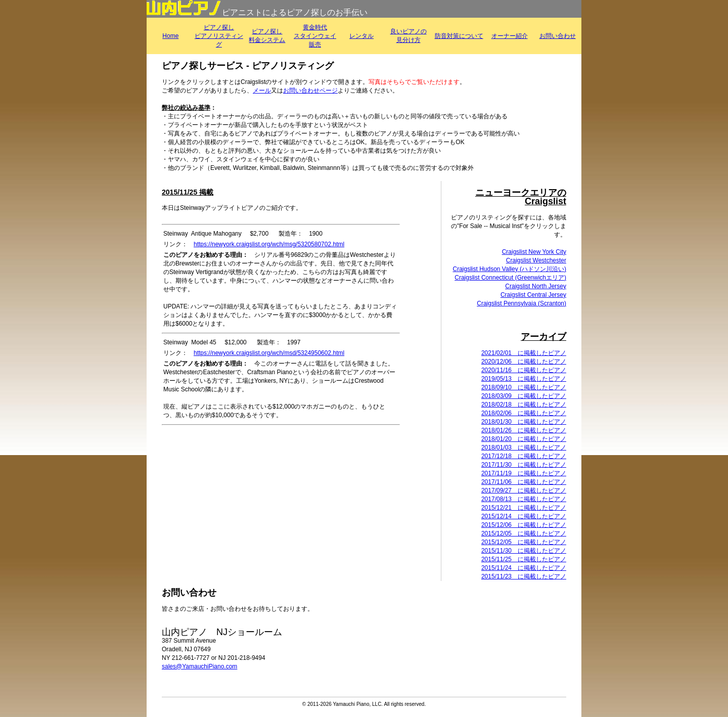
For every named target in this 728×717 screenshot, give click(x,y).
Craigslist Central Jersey (533, 295)
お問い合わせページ (310, 91)
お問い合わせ (558, 36)
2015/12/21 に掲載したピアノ (524, 508)
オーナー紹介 (510, 36)
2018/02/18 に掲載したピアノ (524, 405)
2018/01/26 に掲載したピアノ (524, 430)
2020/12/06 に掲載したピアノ (524, 362)
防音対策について (459, 36)
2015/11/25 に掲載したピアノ (524, 559)
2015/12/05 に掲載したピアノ (524, 533)
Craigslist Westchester (536, 260)
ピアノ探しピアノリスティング (219, 36)
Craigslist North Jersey (536, 286)
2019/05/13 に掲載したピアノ (524, 379)
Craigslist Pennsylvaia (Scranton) (521, 303)
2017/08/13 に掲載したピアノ (524, 499)
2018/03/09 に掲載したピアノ (524, 396)
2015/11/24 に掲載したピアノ (524, 568)
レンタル (361, 36)
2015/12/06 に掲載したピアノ (524, 525)
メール (262, 91)
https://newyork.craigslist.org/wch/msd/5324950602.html (269, 353)
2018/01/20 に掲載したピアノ (524, 439)
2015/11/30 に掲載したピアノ (524, 551)
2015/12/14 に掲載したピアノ (524, 516)
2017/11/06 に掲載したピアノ (524, 482)
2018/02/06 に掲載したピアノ (524, 413)
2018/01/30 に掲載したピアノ (524, 422)
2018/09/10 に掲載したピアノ (524, 387)
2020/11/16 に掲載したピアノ (524, 370)
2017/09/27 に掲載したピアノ (524, 490)
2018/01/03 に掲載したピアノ (524, 447)
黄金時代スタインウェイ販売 (315, 36)
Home (170, 36)
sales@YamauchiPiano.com (199, 666)
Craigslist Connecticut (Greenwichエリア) (510, 278)
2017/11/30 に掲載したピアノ (524, 465)
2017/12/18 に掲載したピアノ (524, 456)
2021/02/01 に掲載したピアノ (524, 353)
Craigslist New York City (534, 252)
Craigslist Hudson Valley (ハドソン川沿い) (510, 269)
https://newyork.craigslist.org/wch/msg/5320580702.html (269, 244)
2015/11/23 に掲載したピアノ (524, 576)
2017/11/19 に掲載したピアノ (524, 473)
